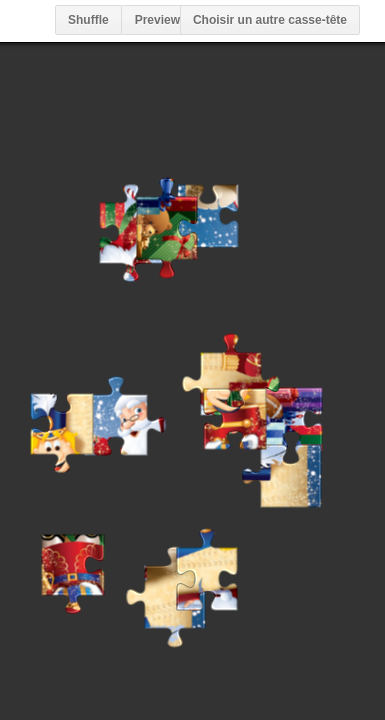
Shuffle (88, 20)
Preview (157, 20)
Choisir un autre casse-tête (270, 20)
